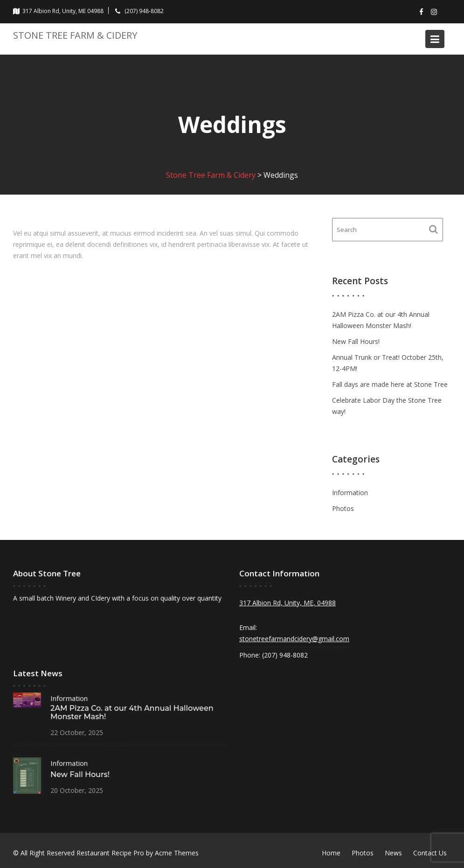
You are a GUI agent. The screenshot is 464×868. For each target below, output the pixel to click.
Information (350, 493)
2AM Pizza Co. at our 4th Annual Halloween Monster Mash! (132, 713)
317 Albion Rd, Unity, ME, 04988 (288, 603)
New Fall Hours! (356, 341)
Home (331, 853)
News (393, 853)
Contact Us (430, 853)
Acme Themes (177, 853)
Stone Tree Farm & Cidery (75, 35)
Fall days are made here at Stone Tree (390, 384)
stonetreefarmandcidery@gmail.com (295, 638)
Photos (343, 508)
